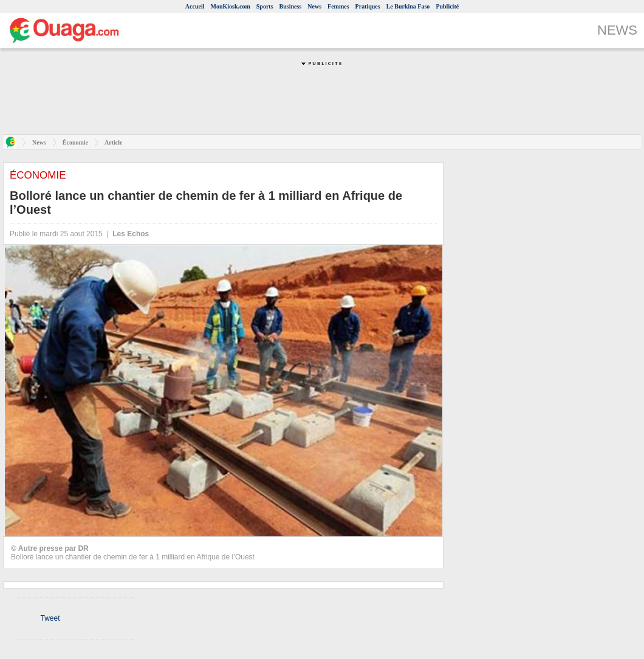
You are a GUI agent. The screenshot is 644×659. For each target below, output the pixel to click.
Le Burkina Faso (408, 6)
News (314, 6)
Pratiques (368, 6)
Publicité (447, 6)
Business (291, 6)
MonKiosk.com (230, 6)
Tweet (50, 618)
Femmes (338, 6)
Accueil (195, 6)
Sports (265, 6)
